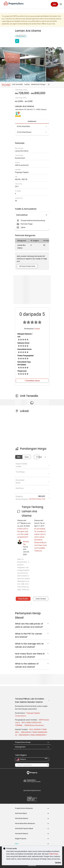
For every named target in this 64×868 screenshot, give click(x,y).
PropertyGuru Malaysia (24, 808)
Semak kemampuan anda (37, 499)
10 (19, 76)
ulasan (37, 329)
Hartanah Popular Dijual (24, 828)
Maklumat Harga (38, 84)
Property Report (32, 799)
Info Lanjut (6, 84)
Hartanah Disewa (22, 818)
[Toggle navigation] (61, 4)
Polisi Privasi (54, 854)
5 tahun (38, 457)
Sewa (27, 457)
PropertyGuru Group (23, 742)
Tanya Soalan (23, 599)
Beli (19, 457)
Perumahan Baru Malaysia (25, 823)
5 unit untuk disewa (32, 132)
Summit (32, 790)
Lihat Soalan (41, 599)
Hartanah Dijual (21, 813)
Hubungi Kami (20, 747)
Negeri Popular (21, 839)
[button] (47, 742)
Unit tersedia (17, 84)
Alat (17, 844)
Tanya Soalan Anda (27, 266)
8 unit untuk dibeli (32, 126)
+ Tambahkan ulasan (32, 381)
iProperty (32, 773)
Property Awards (32, 781)
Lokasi (27, 84)
